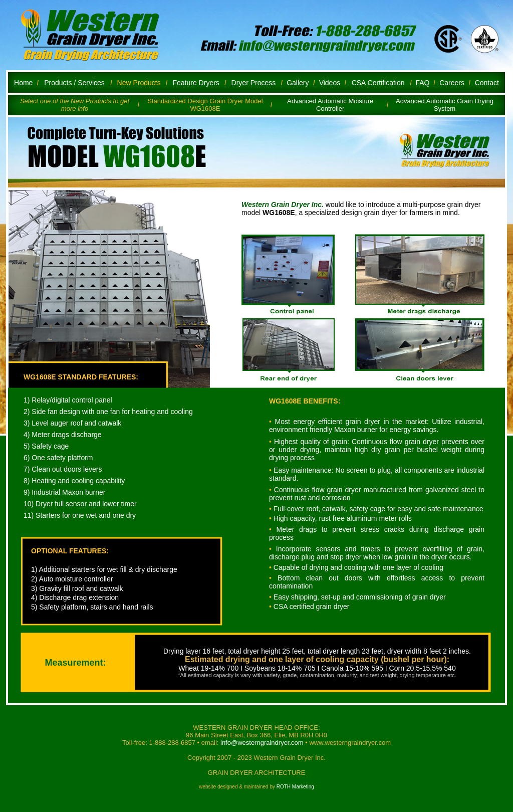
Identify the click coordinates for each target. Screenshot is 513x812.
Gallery (298, 83)
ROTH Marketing (295, 787)
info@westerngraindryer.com (263, 743)
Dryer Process (254, 83)
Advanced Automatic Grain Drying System (445, 105)
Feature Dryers (196, 83)
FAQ (422, 83)
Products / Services (74, 83)
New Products (139, 83)
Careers (452, 83)
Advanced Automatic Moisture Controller (330, 105)
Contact (487, 83)
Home (23, 83)
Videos (330, 83)
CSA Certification (378, 83)
